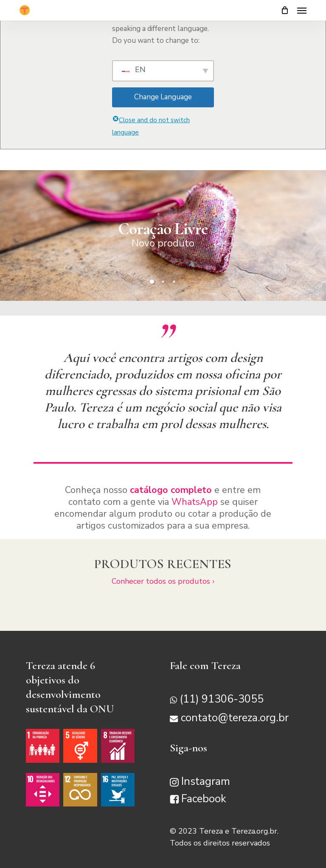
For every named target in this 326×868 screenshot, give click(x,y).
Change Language (163, 97)
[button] (302, 10)
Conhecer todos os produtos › (163, 581)
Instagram (206, 781)
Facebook (204, 799)
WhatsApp (195, 502)
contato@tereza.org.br (235, 718)
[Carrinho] (285, 10)
